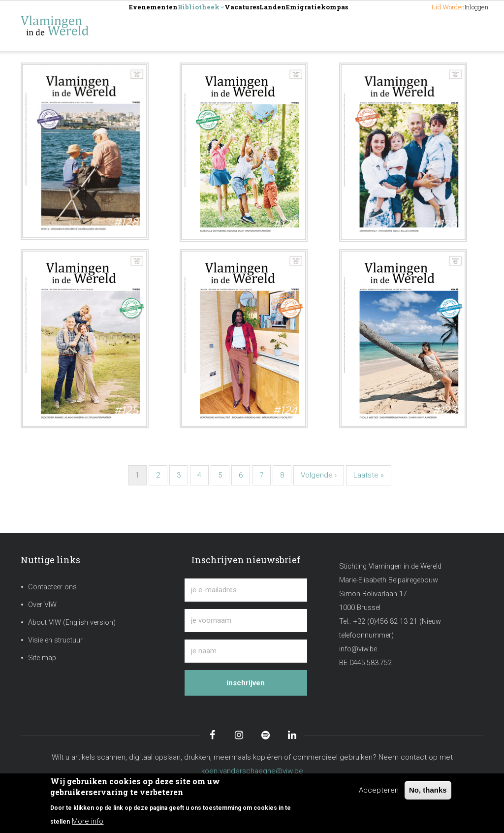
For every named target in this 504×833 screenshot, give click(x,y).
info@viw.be (358, 649)
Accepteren (379, 790)
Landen (342, 25)
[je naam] (246, 651)
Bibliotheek (233, 26)
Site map (42, 658)
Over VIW (42, 605)
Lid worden (409, 25)
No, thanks (428, 790)
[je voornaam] (246, 621)
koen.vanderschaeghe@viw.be (252, 771)
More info (88, 821)
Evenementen (164, 25)
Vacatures (294, 25)
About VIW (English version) (72, 623)
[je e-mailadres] (246, 590)
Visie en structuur (55, 640)
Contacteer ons (52, 587)
